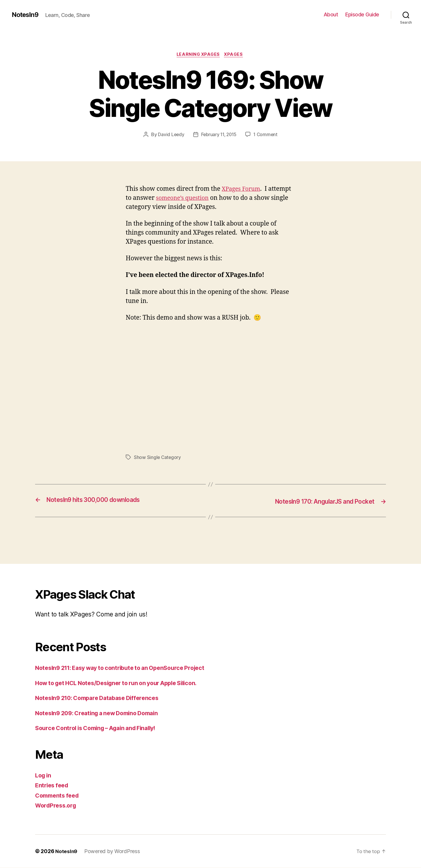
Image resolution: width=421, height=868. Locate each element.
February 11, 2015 (219, 135)
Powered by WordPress (113, 851)
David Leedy (170, 135)
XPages (235, 55)
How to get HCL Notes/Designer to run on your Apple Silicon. (124, 683)
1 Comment (267, 135)
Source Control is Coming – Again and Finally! (101, 728)
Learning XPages (198, 55)
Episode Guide (362, 14)
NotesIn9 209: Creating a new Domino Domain (102, 713)
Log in (44, 776)
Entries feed (53, 786)
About (331, 14)
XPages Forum (242, 190)
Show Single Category (158, 458)
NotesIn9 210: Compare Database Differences (102, 698)
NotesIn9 (26, 15)
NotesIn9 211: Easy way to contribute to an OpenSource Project (127, 668)
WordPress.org (57, 806)
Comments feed (59, 796)
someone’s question (185, 199)
